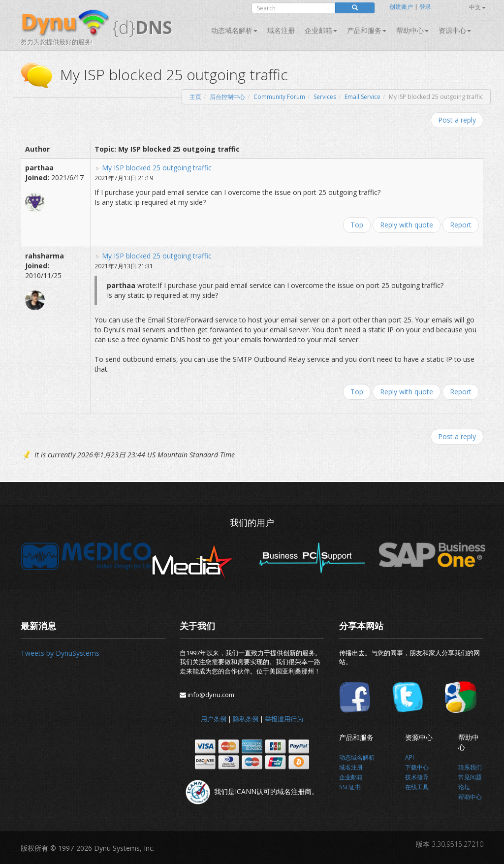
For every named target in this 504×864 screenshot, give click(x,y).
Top (357, 225)
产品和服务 (367, 30)
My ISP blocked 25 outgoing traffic (157, 168)
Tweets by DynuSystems (60, 653)
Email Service (362, 97)
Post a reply (457, 120)
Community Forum (279, 97)
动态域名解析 (234, 30)
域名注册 (281, 30)
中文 (477, 7)
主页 (195, 97)
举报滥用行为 (284, 719)
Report (461, 225)
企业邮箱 (321, 30)
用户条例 (214, 719)
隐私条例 (246, 719)
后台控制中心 (227, 97)
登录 (425, 7)
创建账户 (401, 7)
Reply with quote (407, 225)
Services (325, 97)
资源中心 (455, 30)
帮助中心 (412, 30)
